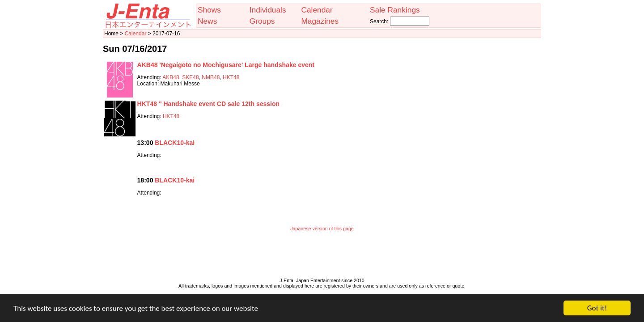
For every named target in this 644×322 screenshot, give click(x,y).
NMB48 (211, 77)
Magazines (320, 21)
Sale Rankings (395, 10)
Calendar (317, 10)
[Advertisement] (322, 257)
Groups (262, 21)
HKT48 (231, 77)
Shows (209, 10)
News (207, 21)
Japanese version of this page (322, 229)
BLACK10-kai (175, 143)
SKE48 (190, 77)
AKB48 (171, 77)
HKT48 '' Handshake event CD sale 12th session (209, 104)
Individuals (268, 10)
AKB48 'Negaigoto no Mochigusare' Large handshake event (226, 65)
